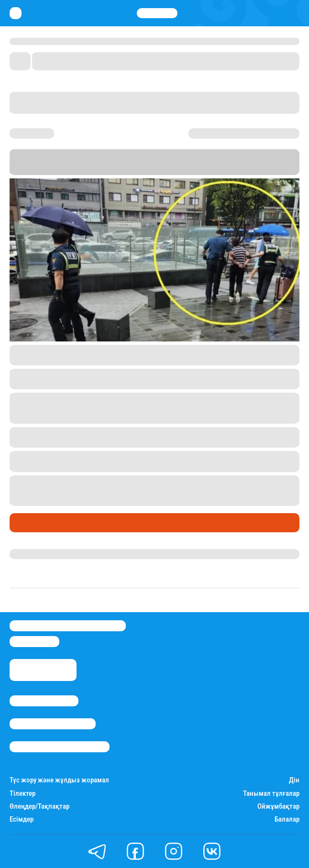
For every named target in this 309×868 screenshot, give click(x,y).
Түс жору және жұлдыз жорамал (59, 780)
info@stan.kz (34, 642)
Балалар (287, 819)
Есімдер (22, 819)
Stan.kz (233, 162)
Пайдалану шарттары (60, 747)
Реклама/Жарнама (53, 724)
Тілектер (22, 794)
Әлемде (26, 523)
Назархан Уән (33, 554)
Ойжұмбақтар (278, 807)
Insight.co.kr (33, 350)
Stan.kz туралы (44, 701)
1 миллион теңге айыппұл (193, 490)
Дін (294, 780)
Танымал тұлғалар (271, 794)
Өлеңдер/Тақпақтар (39, 807)
